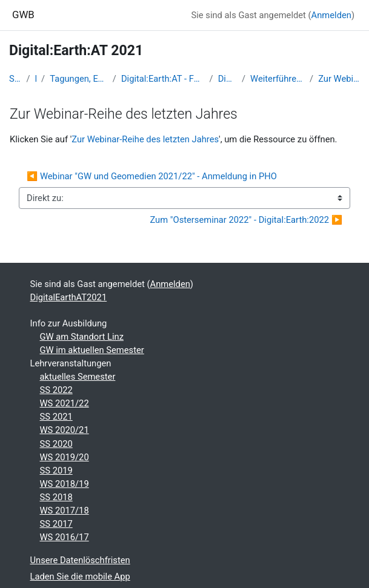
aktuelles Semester (78, 377)
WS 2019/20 (65, 457)
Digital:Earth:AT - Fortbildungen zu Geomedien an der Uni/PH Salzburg (163, 79)
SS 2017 (56, 524)
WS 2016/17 (65, 537)
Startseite (15, 79)
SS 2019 (56, 471)
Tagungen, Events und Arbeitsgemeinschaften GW (79, 79)
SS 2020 (56, 444)
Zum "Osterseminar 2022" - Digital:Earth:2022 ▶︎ (246, 220)
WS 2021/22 (65, 403)
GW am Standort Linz (82, 337)
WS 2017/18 (65, 510)
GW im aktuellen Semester (92, 350)
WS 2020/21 (65, 430)
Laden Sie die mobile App (80, 576)
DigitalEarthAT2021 (228, 79)
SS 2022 (56, 390)
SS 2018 (56, 497)
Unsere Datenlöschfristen (80, 560)
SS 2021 (56, 417)
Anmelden (331, 15)
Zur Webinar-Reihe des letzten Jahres (339, 79)
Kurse (36, 79)
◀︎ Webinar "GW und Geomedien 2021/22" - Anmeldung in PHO (152, 176)
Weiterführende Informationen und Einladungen (278, 79)
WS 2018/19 (65, 484)
